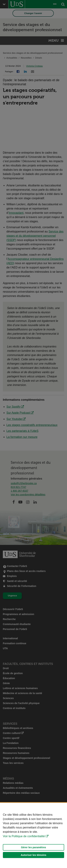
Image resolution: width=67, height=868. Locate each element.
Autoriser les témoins (33, 855)
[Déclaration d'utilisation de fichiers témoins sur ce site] (33, 835)
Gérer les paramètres (33, 847)
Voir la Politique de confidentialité (24, 836)
